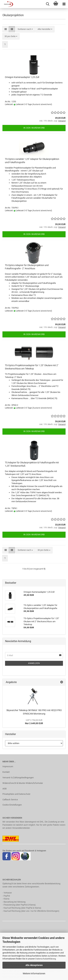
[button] (6, 29)
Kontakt (6, 772)
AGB (4, 789)
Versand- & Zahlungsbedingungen (18, 778)
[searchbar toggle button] (48, 4)
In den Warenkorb (34, 128)
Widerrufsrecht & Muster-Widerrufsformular (23, 783)
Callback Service (10, 800)
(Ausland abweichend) (42, 104)
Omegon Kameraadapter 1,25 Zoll (22, 77)
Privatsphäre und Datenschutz (16, 794)
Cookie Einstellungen (12, 805)
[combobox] (25, 29)
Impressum (8, 766)
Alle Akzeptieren (34, 965)
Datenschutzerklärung (46, 959)
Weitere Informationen (34, 973)
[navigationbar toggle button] (64, 4)
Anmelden (34, 663)
